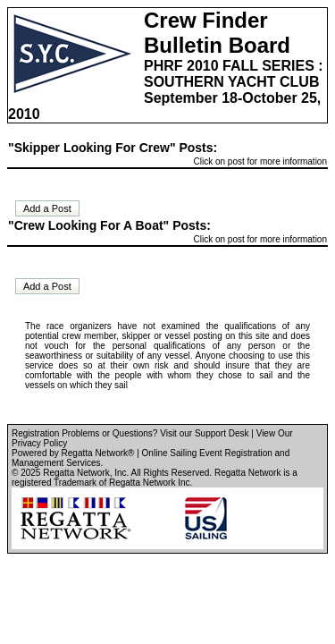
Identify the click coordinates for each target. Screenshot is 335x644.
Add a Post (47, 208)
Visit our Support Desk (204, 433)
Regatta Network (76, 473)
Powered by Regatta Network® (73, 453)
